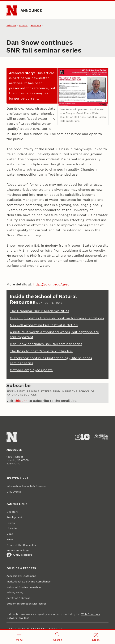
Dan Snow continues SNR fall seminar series (46, 344)
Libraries (12, 528)
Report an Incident (19, 553)
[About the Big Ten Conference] (82, 437)
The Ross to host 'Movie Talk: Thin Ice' (41, 351)
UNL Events (14, 492)
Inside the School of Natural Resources (43, 299)
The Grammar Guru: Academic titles (39, 311)
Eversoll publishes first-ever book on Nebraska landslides (57, 318)
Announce (31, 10)
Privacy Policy (15, 593)
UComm (23, 25)
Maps (10, 534)
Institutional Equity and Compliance (29, 582)
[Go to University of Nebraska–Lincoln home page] (12, 10)
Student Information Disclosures (26, 604)
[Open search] (58, 637)
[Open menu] (19, 637)
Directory (12, 512)
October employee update (31, 370)
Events (11, 523)
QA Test (24, 618)
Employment (14, 517)
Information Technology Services (26, 486)
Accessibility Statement (21, 576)
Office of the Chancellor (21, 545)
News (10, 539)
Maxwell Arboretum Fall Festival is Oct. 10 (44, 325)
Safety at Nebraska (18, 598)
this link (21, 401)
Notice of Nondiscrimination (24, 587)
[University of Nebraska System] (101, 437)
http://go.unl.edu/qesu (51, 284)
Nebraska (11, 25)
